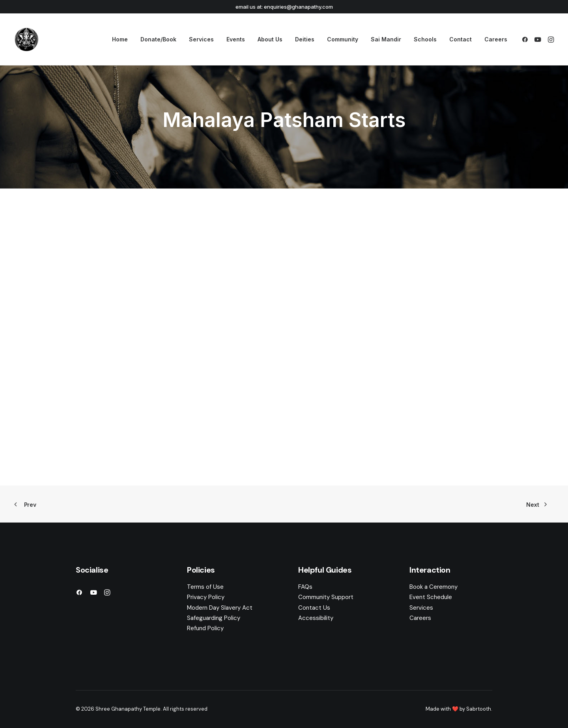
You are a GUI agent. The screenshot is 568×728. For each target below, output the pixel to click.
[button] (526, 39)
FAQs (305, 587)
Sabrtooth (479, 709)
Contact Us (314, 608)
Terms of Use (205, 587)
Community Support (326, 597)
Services (201, 39)
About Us (270, 39)
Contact (461, 39)
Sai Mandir (386, 39)
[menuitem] (120, 39)
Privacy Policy (206, 597)
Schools (425, 39)
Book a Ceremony (433, 587)
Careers (496, 39)
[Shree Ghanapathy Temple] (26, 39)
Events (236, 39)
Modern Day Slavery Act (220, 608)
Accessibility (316, 618)
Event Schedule (431, 597)
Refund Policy (205, 628)
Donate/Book (158, 39)
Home (120, 39)
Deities (305, 39)
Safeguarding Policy (214, 618)
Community (343, 39)
